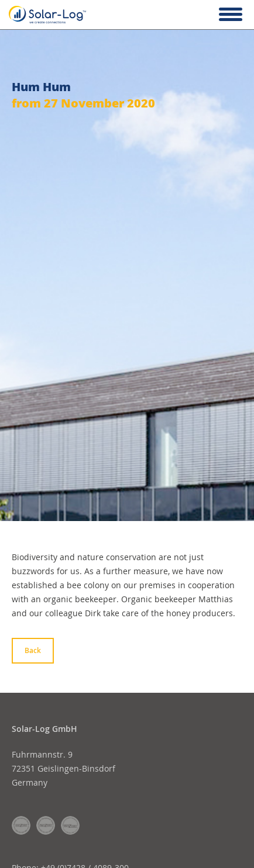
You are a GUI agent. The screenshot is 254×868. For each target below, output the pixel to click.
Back (33, 650)
